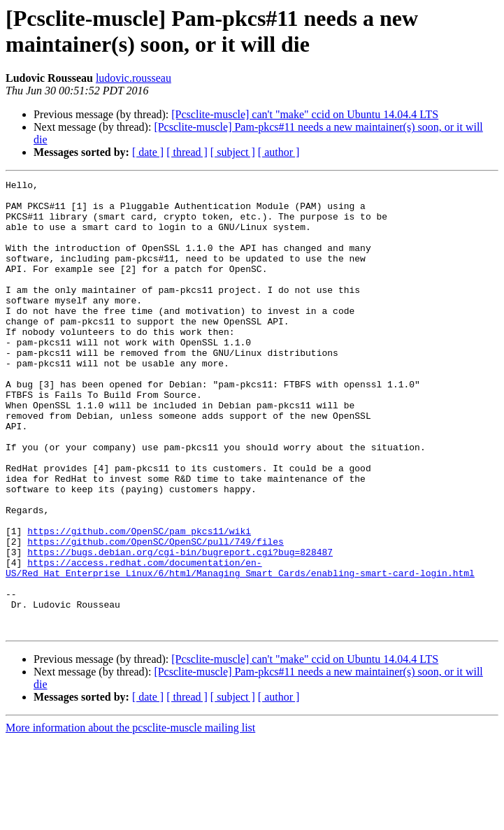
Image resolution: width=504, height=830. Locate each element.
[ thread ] (187, 152)
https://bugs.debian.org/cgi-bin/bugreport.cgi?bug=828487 (180, 627)
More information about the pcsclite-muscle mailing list (130, 818)
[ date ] (148, 152)
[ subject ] (233, 152)
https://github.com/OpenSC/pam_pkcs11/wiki (139, 602)
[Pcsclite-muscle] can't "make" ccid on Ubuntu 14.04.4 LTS (305, 114)
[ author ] (279, 152)
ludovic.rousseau (134, 78)
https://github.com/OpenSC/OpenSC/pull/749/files (156, 615)
